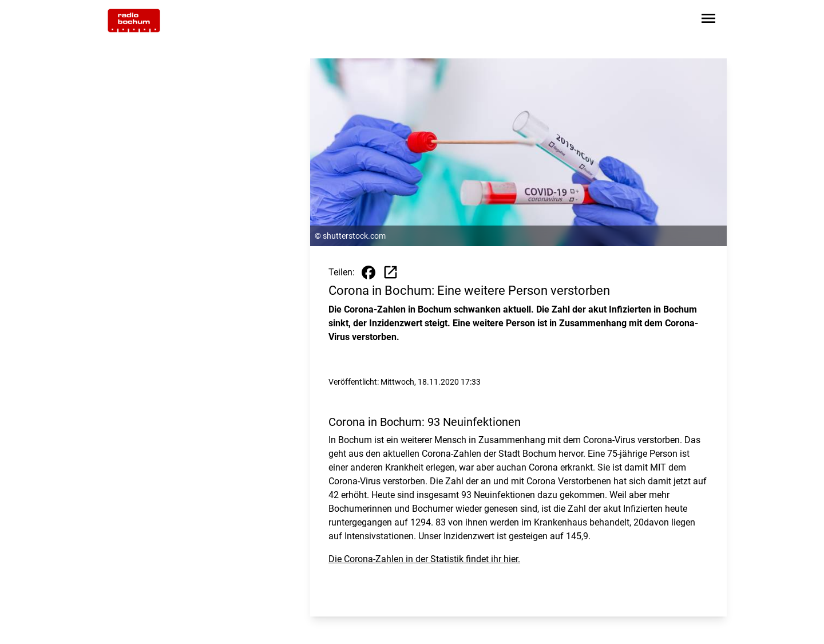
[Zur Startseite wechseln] (134, 21)
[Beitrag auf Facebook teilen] (369, 272)
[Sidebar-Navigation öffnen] (708, 20)
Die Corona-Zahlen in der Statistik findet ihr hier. (424, 559)
